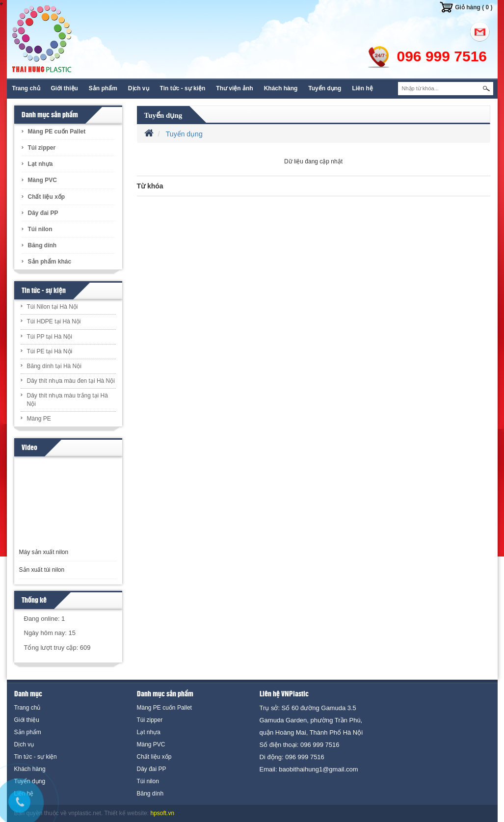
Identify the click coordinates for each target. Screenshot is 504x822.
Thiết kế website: (126, 813)
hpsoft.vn (162, 813)
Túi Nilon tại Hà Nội (53, 307)
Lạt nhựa (40, 164)
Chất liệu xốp (47, 197)
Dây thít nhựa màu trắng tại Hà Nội (67, 400)
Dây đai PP (43, 213)
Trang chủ (26, 88)
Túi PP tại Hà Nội (50, 337)
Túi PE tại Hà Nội (50, 351)
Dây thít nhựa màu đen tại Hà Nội (71, 381)
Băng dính (42, 245)
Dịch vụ (139, 88)
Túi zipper (42, 148)
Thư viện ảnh (234, 88)
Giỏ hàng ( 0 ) (474, 7)
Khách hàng (281, 88)
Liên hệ (362, 88)
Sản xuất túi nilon (42, 570)
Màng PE (39, 419)
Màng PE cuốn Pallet (57, 132)
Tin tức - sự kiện (183, 88)
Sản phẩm (103, 88)
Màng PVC (42, 180)
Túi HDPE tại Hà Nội (54, 321)
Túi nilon (40, 229)
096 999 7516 (442, 56)
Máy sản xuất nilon (44, 552)
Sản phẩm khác (50, 262)
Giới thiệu (65, 88)
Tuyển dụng (325, 88)
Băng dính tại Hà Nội (54, 366)
